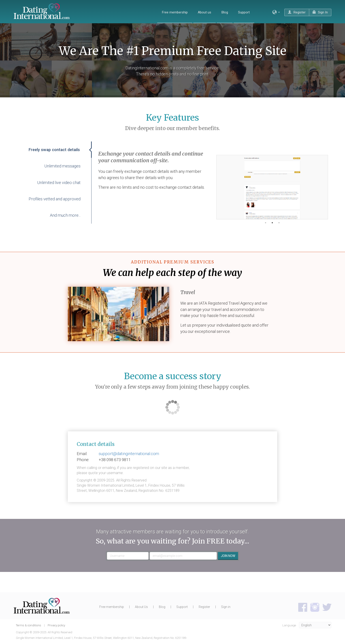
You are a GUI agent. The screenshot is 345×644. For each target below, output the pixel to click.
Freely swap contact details (54, 150)
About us (204, 12)
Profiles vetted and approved (55, 199)
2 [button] (272, 223)
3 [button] (279, 223)
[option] (272, 187)
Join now (228, 556)
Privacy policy (56, 625)
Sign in (226, 607)
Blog (225, 12)
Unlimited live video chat (59, 183)
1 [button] (266, 223)
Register (297, 12)
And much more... (65, 215)
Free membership (175, 12)
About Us (141, 607)
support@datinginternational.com (129, 454)
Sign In (320, 12)
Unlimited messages (62, 166)
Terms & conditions (29, 625)
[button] (276, 12)
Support (244, 12)
